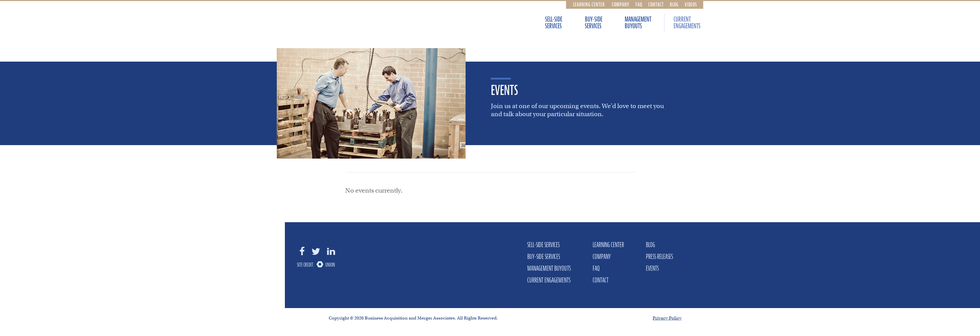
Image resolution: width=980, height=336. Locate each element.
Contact (656, 4)
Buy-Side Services (594, 23)
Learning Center (589, 4)
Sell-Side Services (554, 23)
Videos (691, 4)
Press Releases (659, 257)
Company (621, 4)
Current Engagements (687, 23)
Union (330, 265)
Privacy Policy (667, 318)
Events (652, 268)
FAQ (639, 4)
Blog (674, 4)
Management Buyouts (638, 23)
